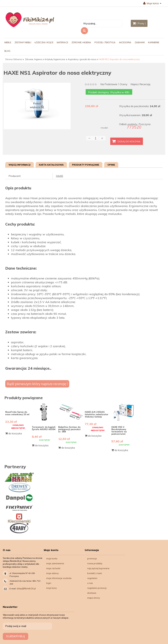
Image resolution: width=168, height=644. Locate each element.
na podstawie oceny (114, 84)
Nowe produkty (95, 563)
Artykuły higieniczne (55, 59)
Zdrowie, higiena (33, 59)
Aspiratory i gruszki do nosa (82, 59)
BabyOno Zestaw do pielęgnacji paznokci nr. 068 (69, 429)
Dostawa (92, 593)
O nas (90, 583)
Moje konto (152, 3)
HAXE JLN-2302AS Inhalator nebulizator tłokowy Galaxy (97, 414)
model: (104, 128)
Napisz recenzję (141, 84)
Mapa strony (94, 598)
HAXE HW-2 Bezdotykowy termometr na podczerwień (119, 431)
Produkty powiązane (86, 165)
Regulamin (92, 578)
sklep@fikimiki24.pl (26, 588)
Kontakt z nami (95, 573)
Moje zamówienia (55, 563)
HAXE (60, 176)
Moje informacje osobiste (59, 578)
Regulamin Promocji (97, 588)
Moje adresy (52, 573)
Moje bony (52, 588)
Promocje (92, 559)
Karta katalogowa (51, 165)
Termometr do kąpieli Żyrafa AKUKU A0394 (44, 428)
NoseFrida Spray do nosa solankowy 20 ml (17, 413)
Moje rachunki (53, 568)
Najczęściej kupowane (98, 568)
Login (49, 583)
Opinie (111, 165)
